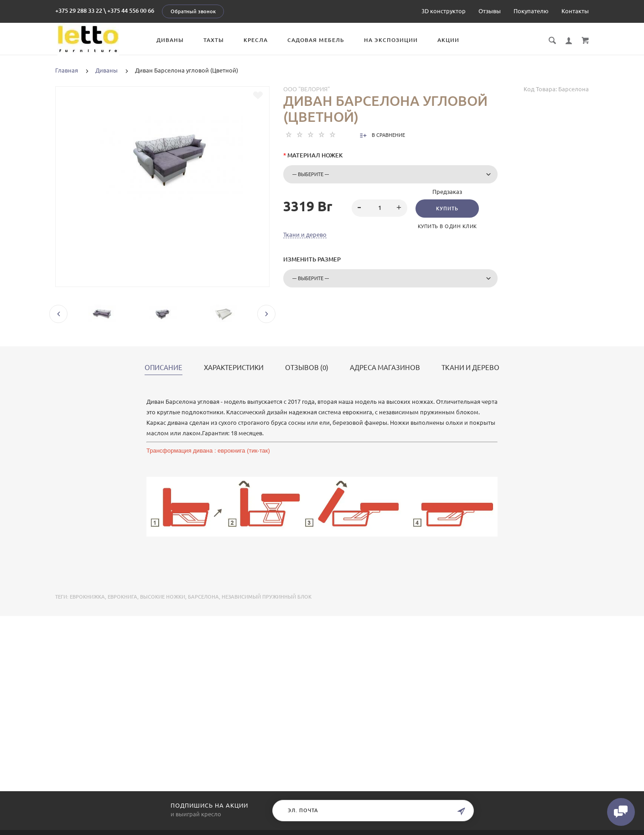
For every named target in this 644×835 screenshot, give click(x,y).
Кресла (263, 40)
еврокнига (122, 597)
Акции (456, 40)
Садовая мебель (323, 40)
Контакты (575, 11)
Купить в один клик (448, 226)
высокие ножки (163, 597)
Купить (448, 209)
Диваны (177, 40)
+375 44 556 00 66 (131, 10)
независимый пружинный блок (267, 597)
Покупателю (531, 11)
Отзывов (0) (307, 368)
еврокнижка (87, 597)
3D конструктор (444, 11)
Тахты (221, 40)
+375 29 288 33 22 (79, 10)
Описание (164, 368)
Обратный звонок (193, 11)
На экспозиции (398, 40)
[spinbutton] (380, 208)
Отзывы (490, 11)
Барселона (203, 597)
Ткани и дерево (305, 235)
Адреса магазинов (385, 368)
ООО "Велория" (306, 89)
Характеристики (234, 368)
